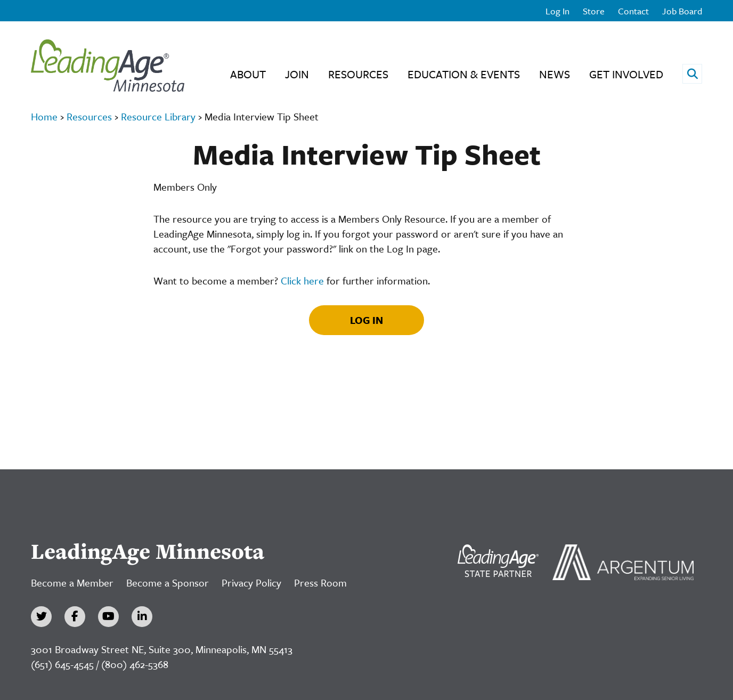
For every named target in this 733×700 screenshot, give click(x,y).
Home (44, 116)
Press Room (320, 583)
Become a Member (72, 583)
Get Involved (626, 74)
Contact (633, 11)
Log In (557, 11)
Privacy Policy (251, 583)
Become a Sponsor (168, 583)
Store (594, 11)
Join (297, 74)
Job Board (682, 11)
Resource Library (158, 116)
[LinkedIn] (142, 617)
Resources (358, 74)
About (248, 74)
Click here (302, 280)
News (555, 74)
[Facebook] (75, 617)
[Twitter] (41, 617)
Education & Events (464, 74)
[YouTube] (108, 617)
